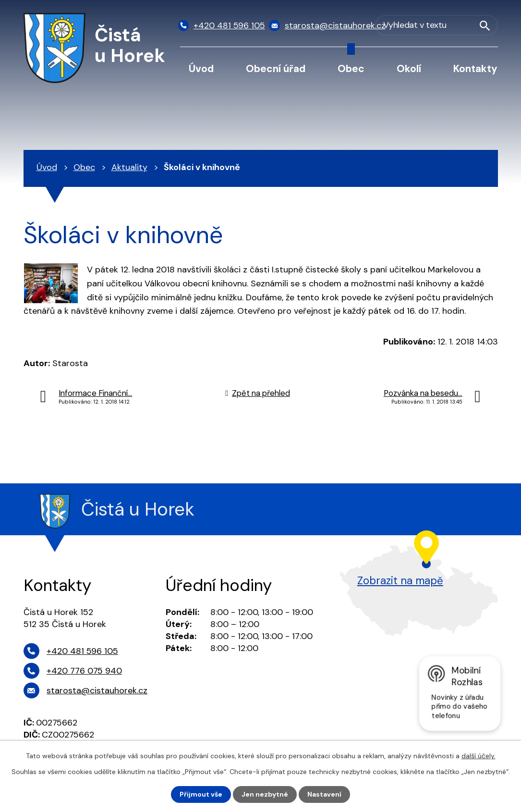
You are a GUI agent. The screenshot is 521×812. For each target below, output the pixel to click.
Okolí (409, 68)
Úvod (201, 68)
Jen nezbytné (265, 794)
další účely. (479, 756)
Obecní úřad (276, 68)
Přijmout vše (201, 794)
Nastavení (324, 794)
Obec (351, 68)
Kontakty (475, 68)
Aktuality (129, 167)
